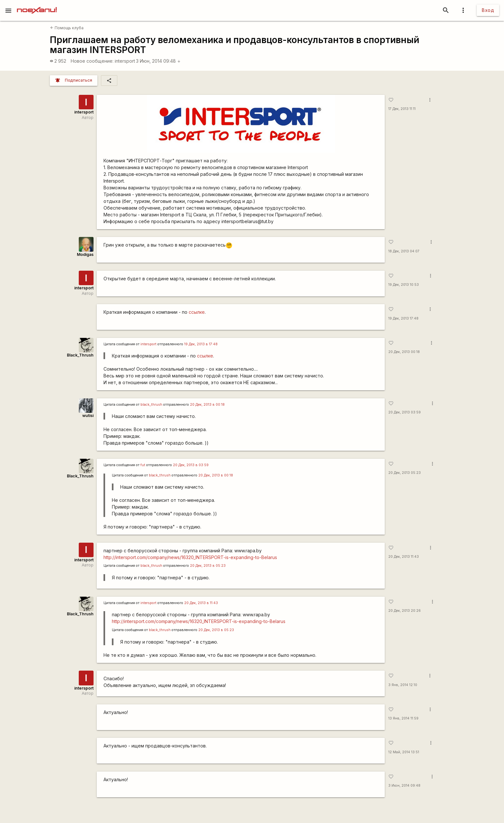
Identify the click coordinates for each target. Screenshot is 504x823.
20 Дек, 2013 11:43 (404, 557)
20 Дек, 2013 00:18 (404, 352)
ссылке (197, 312)
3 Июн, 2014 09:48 (158, 61)
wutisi (88, 416)
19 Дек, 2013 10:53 (404, 285)
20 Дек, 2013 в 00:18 (207, 405)
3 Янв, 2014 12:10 (403, 685)
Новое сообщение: (92, 61)
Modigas (85, 254)
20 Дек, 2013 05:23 (405, 473)
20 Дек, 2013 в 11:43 (201, 603)
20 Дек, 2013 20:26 (405, 611)
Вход (488, 10)
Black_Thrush (80, 355)
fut (143, 465)
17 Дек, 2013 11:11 (402, 109)
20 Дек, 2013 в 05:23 (208, 566)
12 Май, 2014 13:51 (404, 752)
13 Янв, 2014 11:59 (403, 718)
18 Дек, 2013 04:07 (404, 251)
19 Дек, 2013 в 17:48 (201, 344)
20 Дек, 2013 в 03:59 (191, 465)
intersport (125, 61)
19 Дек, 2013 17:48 (403, 318)
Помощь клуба (67, 28)
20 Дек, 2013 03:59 (405, 412)
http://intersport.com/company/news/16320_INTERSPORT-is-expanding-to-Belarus (190, 557)
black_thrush (151, 405)
